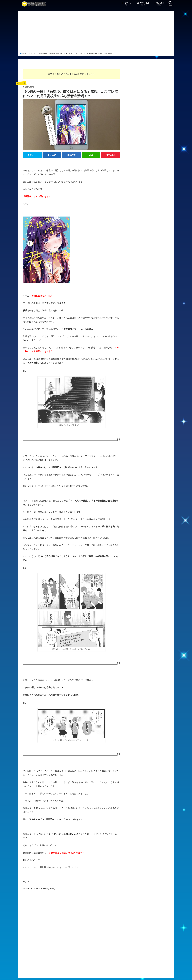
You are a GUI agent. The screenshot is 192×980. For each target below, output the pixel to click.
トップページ (126, 4)
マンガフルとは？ (143, 4)
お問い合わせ (159, 4)
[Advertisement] (96, 33)
